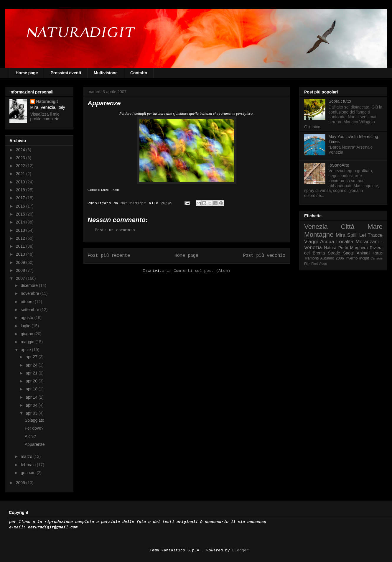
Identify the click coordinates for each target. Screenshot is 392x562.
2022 (21, 166)
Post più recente (109, 256)
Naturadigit (135, 203)
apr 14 (32, 397)
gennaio (29, 473)
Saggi (348, 253)
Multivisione (106, 73)
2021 (21, 174)
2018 (21, 190)
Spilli (352, 235)
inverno (351, 258)
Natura (330, 248)
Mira (341, 235)
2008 (21, 270)
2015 (21, 214)
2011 (21, 246)
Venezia (316, 227)
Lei (363, 235)
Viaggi (311, 242)
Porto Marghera (353, 248)
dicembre (30, 285)
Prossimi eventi (66, 73)
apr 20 (32, 381)
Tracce (375, 235)
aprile (26, 350)
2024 (21, 150)
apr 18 (32, 389)
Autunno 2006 (332, 258)
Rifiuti (378, 253)
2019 (21, 182)
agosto (27, 318)
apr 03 (32, 413)
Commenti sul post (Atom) (202, 271)
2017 (21, 198)
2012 (21, 238)
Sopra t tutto (340, 101)
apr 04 (32, 405)
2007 (21, 278)
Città (347, 227)
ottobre (28, 302)
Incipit (364, 258)
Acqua (327, 242)
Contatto (139, 73)
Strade (334, 253)
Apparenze (35, 444)
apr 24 (32, 365)
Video (323, 264)
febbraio (29, 465)
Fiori (314, 264)
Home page (27, 73)
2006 (21, 483)
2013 (21, 230)
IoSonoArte (339, 165)
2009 (21, 262)
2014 (21, 222)
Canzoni (377, 258)
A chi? (30, 436)
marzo (27, 456)
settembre (30, 310)
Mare (375, 227)
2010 (21, 254)
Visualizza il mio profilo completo (45, 116)
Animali (363, 253)
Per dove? (34, 428)
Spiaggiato (34, 420)
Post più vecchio (264, 256)
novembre (30, 293)
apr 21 (32, 373)
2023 (21, 158)
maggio (28, 342)
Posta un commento (115, 230)
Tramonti (311, 258)
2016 (21, 206)
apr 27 (32, 357)
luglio (26, 326)
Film (307, 264)
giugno (27, 334)
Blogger (241, 550)
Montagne (319, 235)
